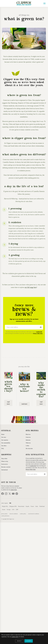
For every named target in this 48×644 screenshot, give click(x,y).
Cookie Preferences (5, 516)
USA (13, 510)
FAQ (3, 449)
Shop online (4, 459)
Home (3, 434)
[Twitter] (10, 494)
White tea (28, 443)
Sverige (9, 510)
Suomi (4, 510)
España (27, 506)
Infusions (28, 440)
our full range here (31, 287)
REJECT (19, 641)
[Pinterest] (17, 494)
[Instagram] (6, 494)
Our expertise (5, 440)
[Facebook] (3, 494)
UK (10, 503)
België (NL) (5, 506)
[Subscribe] (40, 327)
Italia (37, 506)
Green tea (28, 437)
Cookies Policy (23, 514)
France (32, 506)
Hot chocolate (29, 449)
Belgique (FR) (13, 506)
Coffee (27, 446)
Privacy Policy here (38, 333)
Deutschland (21, 506)
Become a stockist (6, 467)
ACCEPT (29, 641)
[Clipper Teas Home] (24, 3)
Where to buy (5, 461)
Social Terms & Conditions (34, 514)
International (5, 470)
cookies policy (15, 637)
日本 (17, 510)
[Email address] (21, 327)
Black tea (28, 434)
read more (8, 403)
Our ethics (4, 446)
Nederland (42, 506)
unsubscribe (39, 332)
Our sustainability (6, 443)
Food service (5, 464)
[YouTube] (13, 494)
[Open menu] (44, 3)
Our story (4, 437)
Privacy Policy (4, 514)
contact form (14, 490)
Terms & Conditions (14, 514)
